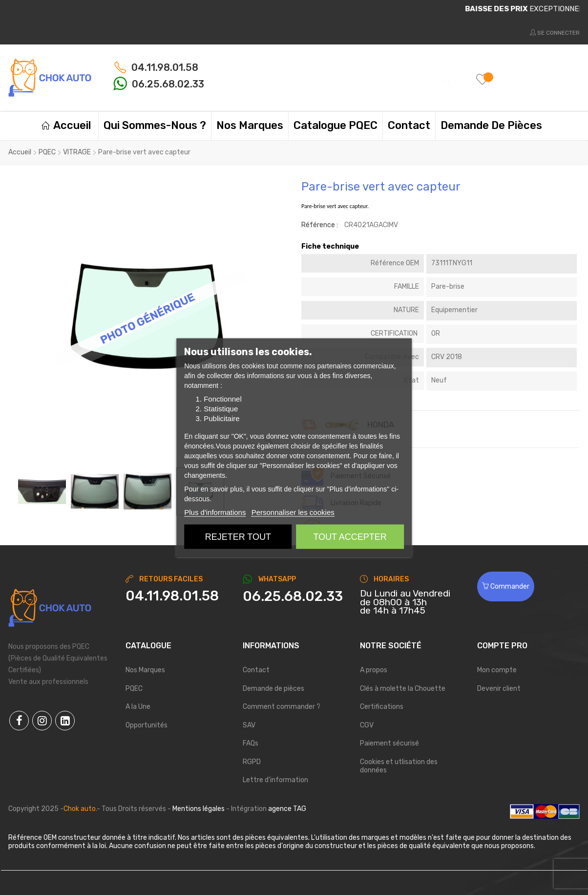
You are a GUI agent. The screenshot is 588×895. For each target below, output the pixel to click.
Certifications (382, 707)
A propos (374, 670)
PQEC (134, 689)
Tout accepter (350, 537)
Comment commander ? (282, 707)
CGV (367, 725)
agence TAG (287, 809)
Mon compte (497, 670)
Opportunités (147, 725)
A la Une (138, 707)
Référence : (320, 225)
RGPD (252, 762)
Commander (506, 586)
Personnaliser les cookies (293, 512)
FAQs (251, 743)
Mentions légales (199, 809)
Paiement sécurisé (389, 743)
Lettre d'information (275, 780)
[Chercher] (340, 77)
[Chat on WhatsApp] (294, 597)
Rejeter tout (238, 537)
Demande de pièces (273, 689)
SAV (249, 725)
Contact (256, 670)
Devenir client (499, 689)
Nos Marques (145, 670)
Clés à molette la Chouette (403, 689)
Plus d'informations (215, 512)
